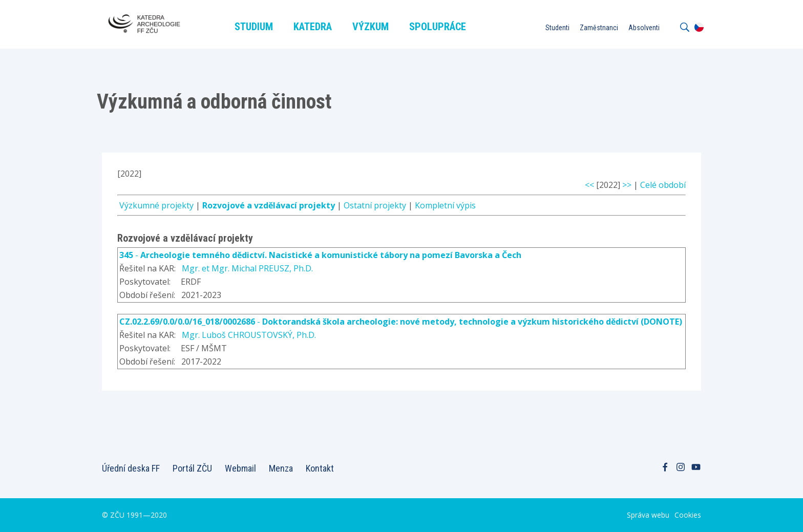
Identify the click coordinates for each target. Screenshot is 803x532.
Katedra (313, 27)
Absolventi (644, 28)
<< (589, 185)
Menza (281, 468)
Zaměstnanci (599, 28)
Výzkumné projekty (156, 205)
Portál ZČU (192, 468)
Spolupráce (438, 27)
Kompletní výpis (445, 205)
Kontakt (320, 468)
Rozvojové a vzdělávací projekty (269, 205)
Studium (254, 27)
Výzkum (371, 27)
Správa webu (648, 515)
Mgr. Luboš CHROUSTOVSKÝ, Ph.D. (249, 335)
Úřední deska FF (131, 468)
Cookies (688, 515)
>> (627, 185)
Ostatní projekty (375, 205)
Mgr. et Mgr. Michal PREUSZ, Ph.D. (247, 268)
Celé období (663, 185)
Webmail (240, 468)
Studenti (557, 28)
